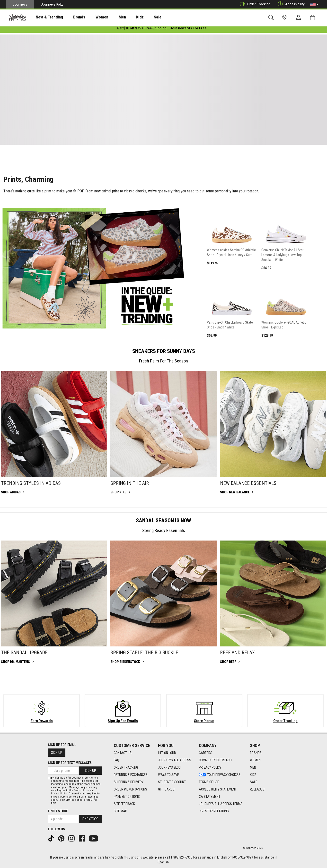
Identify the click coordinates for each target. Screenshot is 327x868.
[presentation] (45, 17)
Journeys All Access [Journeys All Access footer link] (175, 760)
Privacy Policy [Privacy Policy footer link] (210, 768)
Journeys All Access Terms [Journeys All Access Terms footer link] (221, 804)
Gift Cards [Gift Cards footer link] (166, 790)
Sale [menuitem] (141, 17)
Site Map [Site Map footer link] (120, 811)
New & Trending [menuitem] (45, 17)
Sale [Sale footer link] (254, 782)
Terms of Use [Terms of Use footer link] (209, 782)
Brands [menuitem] (72, 17)
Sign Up (57, 753)
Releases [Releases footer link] (257, 790)
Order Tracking (254, 4)
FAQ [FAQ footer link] (116, 760)
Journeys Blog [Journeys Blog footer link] (169, 768)
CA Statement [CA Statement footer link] (210, 797)
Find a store (58, 811)
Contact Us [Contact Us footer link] (123, 753)
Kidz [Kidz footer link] (253, 775)
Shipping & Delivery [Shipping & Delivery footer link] (129, 782)
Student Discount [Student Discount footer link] (172, 782)
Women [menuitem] (92, 17)
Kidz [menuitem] (125, 17)
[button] (314, 4)
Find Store (90, 819)
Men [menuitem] (109, 17)
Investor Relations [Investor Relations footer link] (214, 811)
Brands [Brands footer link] (256, 753)
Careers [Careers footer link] (206, 753)
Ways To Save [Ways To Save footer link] (168, 775)
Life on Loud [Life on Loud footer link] (167, 753)
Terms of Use (81, 790)
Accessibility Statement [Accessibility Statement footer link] (218, 790)
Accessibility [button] (290, 4)
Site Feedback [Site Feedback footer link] (124, 804)
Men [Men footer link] (253, 768)
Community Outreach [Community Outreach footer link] (215, 760)
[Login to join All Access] (142, 29)
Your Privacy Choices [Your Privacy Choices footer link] (220, 775)
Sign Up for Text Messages (70, 763)
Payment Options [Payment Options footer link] (127, 797)
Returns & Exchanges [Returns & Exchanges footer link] (131, 775)
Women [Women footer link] (255, 760)
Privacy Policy (59, 794)
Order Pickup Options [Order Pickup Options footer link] (130, 790)
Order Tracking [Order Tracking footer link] (126, 768)
